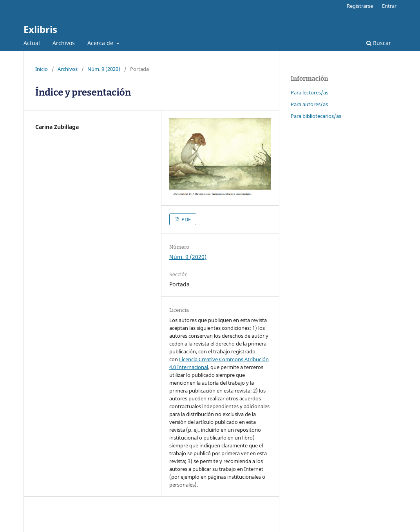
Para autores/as (309, 104)
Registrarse (360, 6)
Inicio (42, 69)
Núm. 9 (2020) (104, 69)
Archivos (64, 43)
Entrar (389, 6)
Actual (32, 43)
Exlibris (40, 29)
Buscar (379, 43)
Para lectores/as (310, 92)
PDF (186, 219)
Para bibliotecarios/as (316, 116)
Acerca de (101, 43)
